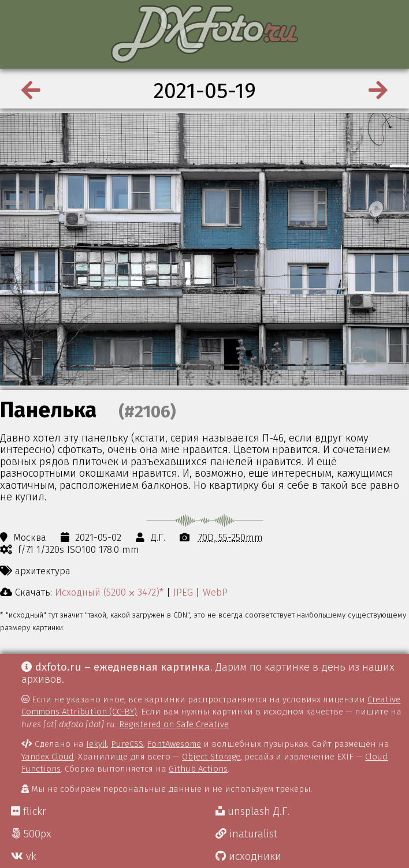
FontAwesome (174, 744)
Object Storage (211, 757)
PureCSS (127, 744)
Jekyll (96, 744)
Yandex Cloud (48, 757)
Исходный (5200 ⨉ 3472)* (109, 592)
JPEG (183, 592)
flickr (29, 811)
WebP (215, 592)
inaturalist (246, 834)
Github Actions (198, 769)
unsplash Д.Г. (252, 811)
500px (31, 834)
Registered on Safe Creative (174, 724)
